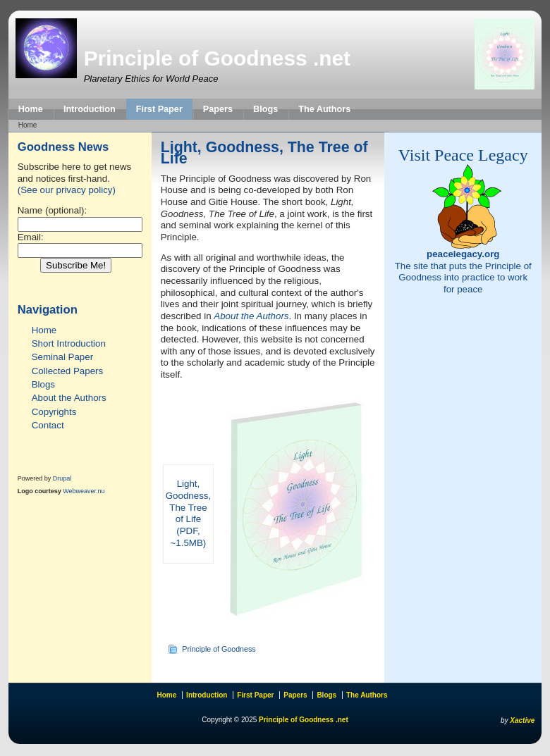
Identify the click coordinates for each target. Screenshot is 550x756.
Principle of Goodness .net (217, 58)
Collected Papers (68, 371)
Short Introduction (69, 343)
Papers (218, 109)
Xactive (522, 720)
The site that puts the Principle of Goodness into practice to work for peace (463, 272)
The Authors (324, 109)
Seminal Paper (62, 357)
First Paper (159, 109)
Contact (48, 425)
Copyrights (54, 412)
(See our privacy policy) (67, 190)
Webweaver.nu (84, 491)
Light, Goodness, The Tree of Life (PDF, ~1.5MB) (188, 513)
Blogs (265, 109)
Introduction (90, 109)
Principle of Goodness (219, 649)
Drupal (62, 478)
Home (31, 109)
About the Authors (69, 398)
